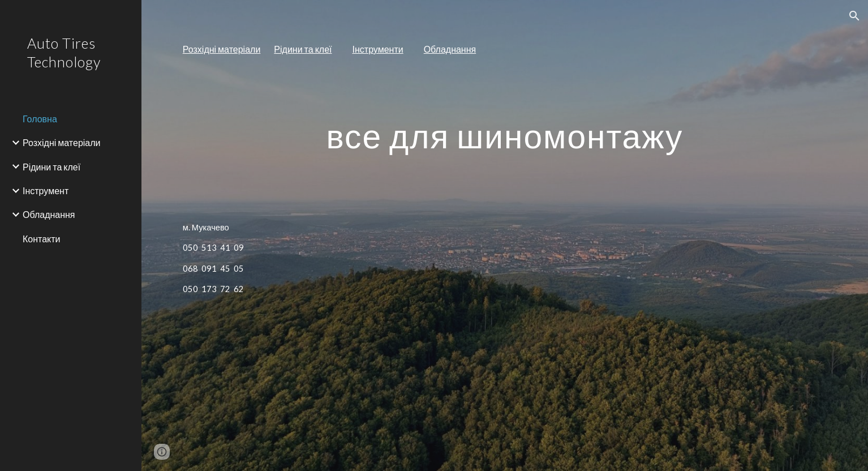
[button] (854, 16)
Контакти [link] (42, 239)
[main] (505, 50)
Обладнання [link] (49, 214)
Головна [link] (40, 119)
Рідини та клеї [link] (51, 167)
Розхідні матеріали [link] (62, 142)
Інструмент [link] (46, 190)
